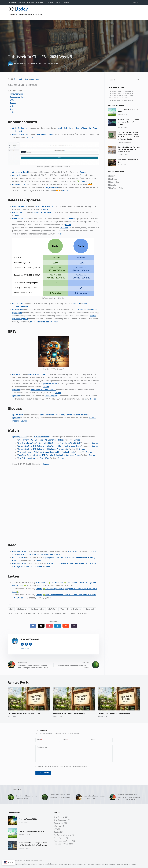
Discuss (13, 103)
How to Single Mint (83, 128)
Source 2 (18, 131)
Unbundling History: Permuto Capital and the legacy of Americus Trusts (129, 149)
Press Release (60, 838)
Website (93, 740)
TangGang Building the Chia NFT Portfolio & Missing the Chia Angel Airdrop (49, 455)
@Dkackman (18, 310)
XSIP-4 (72, 219)
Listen (12, 112)
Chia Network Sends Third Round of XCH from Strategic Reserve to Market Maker (129, 797)
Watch (12, 106)
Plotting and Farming (62, 835)
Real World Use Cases (63, 841)
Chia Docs (112, 179)
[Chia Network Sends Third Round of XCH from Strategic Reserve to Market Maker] (113, 797)
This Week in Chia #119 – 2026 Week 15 (121, 100)
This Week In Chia (53, 64)
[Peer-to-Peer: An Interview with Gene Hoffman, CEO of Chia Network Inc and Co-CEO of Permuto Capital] (112, 135)
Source (30, 137)
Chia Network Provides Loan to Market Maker (27, 797)
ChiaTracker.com (22, 307)
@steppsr (35, 79)
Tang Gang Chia (51, 187)
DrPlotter (64, 228)
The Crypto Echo (28, 613)
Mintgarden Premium (46, 134)
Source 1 (76, 304)
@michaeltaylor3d (20, 172)
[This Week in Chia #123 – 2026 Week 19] (29, 699)
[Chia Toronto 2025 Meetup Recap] (112, 162)
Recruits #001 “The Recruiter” (43, 390)
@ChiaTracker (18, 304)
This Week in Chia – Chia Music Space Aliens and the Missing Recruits (47, 452)
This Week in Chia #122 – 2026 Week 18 (121, 94)
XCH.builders (40, 2)
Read (12, 109)
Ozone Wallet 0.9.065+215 (43, 213)
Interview (58, 826)
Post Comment (43, 773)
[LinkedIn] (58, 626)
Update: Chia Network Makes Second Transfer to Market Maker (61, 797)
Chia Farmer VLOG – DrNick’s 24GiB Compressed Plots (41, 440)
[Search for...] (122, 80)
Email (66, 740)
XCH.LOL (58, 2)
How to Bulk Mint (64, 128)
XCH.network (12, 2)
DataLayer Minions (37, 609)
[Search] (136, 3)
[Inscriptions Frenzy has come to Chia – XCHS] (79, 797)
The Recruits (43, 613)
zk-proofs (83, 613)
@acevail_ (17, 175)
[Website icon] (22, 644)
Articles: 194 (25, 649)
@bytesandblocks (20, 184)
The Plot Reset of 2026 (28, 819)
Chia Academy (114, 182)
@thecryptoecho (20, 437)
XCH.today (72, 551)
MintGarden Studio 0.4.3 (45, 206)
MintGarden (76, 609)
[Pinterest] (49, 626)
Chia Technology (60, 820)
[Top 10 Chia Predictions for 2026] (112, 112)
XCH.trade (30, 2)
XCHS (72, 613)
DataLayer (21, 609)
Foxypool (64, 609)
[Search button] (138, 80)
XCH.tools (50, 2)
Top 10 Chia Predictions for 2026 (32, 832)
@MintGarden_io (19, 128)
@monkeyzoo (41, 583)
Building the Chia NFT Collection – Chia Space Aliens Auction (43, 449)
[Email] (74, 626)
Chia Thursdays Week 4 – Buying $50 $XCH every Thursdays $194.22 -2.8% (49, 443)
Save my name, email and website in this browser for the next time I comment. (63, 766)
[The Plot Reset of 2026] (13, 821)
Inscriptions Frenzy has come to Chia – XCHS (95, 797)
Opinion (57, 832)
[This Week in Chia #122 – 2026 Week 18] (74, 699)
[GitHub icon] (30, 644)
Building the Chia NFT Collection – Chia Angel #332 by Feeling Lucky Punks (49, 446)
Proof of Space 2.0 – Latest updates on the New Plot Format (128, 122)
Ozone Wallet (90, 609)
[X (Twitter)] (41, 626)
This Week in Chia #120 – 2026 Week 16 (121, 98)
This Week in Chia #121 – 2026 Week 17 (121, 96)
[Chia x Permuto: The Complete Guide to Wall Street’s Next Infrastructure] (13, 845)
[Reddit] (66, 626)
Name (40, 740)
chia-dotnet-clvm (82, 310)
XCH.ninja (66, 2)
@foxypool (17, 313)
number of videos (41, 437)
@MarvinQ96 (18, 213)
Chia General (59, 817)
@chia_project (19, 557)
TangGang (13, 613)
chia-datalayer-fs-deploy (41, 322)
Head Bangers (51, 396)
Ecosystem (58, 823)
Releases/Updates (17, 97)
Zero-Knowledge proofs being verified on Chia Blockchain (64, 415)
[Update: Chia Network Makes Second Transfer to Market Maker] (45, 797)
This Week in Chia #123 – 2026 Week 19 (121, 91)
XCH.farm (22, 2)
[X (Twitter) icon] (26, 644)
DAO (11, 609)
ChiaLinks (112, 185)
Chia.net (112, 176)
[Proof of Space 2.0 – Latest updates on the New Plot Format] (112, 122)
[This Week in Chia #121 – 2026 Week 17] (119, 699)
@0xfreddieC (18, 415)
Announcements (17, 94)
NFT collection (39, 374)
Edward (39, 589)
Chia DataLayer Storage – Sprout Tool (34, 458)
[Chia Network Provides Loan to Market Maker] (11, 797)
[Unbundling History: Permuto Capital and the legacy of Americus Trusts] (112, 150)
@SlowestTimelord (20, 551)
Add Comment (43, 747)
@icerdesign (17, 219)
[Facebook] (33, 626)
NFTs (12, 100)
